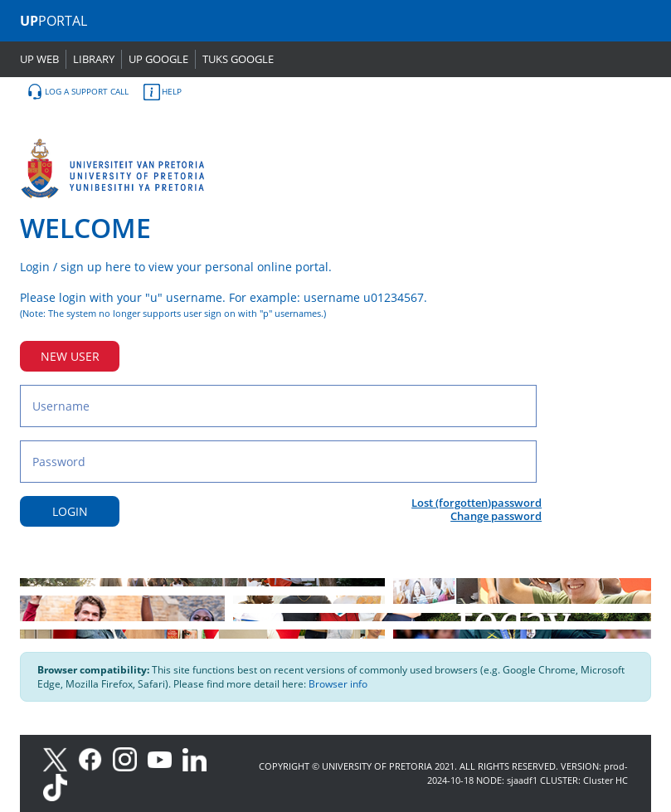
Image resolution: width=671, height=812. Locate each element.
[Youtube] (165, 759)
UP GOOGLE (158, 59)
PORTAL (53, 21)
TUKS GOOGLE (238, 59)
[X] (59, 759)
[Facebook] (95, 759)
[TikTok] (59, 786)
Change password (496, 516)
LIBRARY (94, 59)
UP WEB (39, 59)
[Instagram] (130, 759)
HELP (163, 92)
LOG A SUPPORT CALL (78, 92)
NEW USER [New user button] (70, 356)
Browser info (338, 684)
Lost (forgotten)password (477, 503)
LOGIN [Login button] (70, 511)
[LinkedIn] (199, 759)
